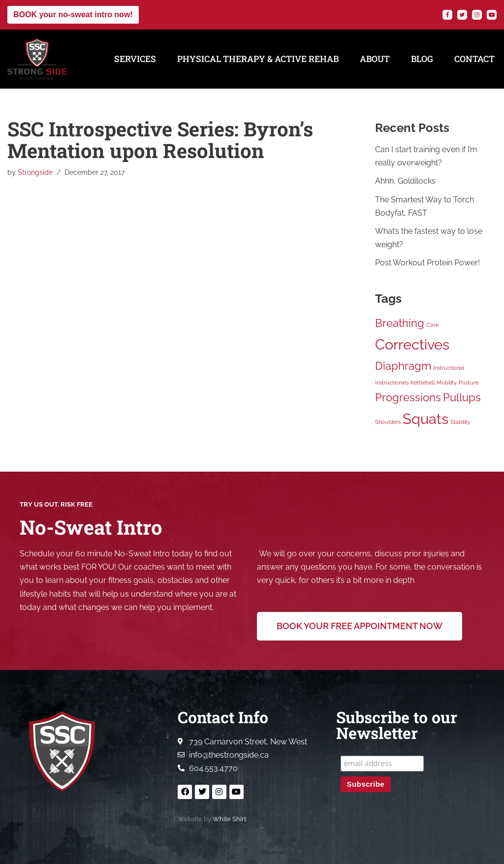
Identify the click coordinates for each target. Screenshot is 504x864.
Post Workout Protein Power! (427, 263)
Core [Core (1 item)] (432, 325)
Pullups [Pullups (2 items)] (462, 398)
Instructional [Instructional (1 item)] (449, 368)
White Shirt (229, 819)
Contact (474, 59)
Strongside (35, 172)
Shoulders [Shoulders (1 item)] (388, 422)
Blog (422, 59)
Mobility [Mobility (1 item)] (447, 383)
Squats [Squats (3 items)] (425, 419)
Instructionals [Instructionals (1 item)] (392, 383)
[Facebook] (447, 15)
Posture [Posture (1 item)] (469, 383)
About (375, 59)
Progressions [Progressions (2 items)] (408, 398)
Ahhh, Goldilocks (405, 181)
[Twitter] (462, 15)
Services (135, 59)
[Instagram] (477, 15)
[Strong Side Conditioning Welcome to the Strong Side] (37, 59)
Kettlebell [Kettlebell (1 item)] (423, 383)
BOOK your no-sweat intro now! (73, 15)
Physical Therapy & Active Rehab (258, 59)
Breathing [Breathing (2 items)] (400, 323)
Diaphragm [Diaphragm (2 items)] (403, 366)
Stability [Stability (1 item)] (460, 422)
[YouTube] (492, 15)
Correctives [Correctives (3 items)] (412, 345)
